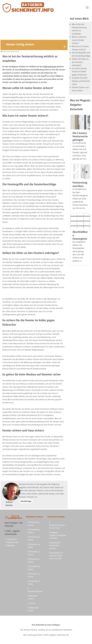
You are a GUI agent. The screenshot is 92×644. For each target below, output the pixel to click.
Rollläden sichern (32, 597)
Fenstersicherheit (35, 590)
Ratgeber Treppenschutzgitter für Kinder (58, 535)
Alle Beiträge (26, 501)
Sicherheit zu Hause (34, 524)
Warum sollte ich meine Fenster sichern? (79, 40)
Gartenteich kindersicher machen (55, 545)
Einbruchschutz (50, 67)
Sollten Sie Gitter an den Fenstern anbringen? (80, 62)
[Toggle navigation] (87, 7)
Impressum (12, 539)
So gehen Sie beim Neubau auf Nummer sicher (81, 81)
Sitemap (10, 545)
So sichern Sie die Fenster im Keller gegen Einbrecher (79, 72)
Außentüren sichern (33, 609)
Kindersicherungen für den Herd (57, 525)
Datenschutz (12, 542)
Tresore (32, 603)
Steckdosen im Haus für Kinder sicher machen (56, 556)
